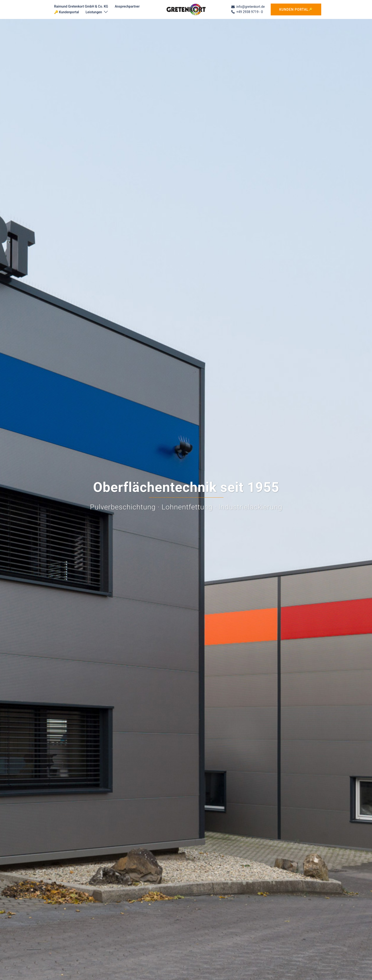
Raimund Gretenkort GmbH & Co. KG (81, 6)
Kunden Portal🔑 (296, 9)
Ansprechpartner (127, 6)
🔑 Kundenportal (67, 12)
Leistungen (94, 12)
